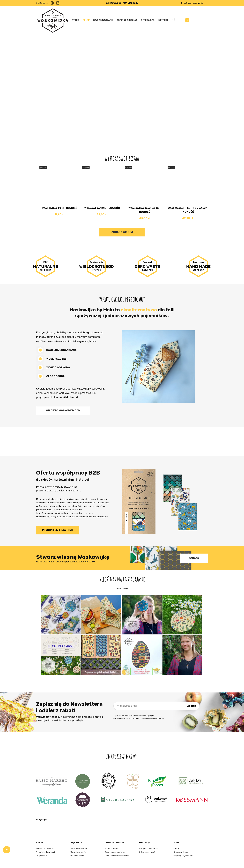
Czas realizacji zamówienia (117, 856)
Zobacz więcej (122, 232)
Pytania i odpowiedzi (45, 852)
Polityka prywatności (149, 848)
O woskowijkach (181, 852)
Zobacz (194, 558)
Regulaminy (41, 856)
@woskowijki (122, 588)
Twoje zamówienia (79, 848)
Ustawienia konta (78, 852)
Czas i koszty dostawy (115, 852)
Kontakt (177, 848)
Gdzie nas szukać (147, 852)
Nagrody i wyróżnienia (184, 856)
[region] (122, 85)
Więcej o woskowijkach (63, 411)
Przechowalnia (77, 856)
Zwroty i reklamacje (45, 848)
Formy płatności (112, 848)
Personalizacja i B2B (58, 530)
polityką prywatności (155, 718)
